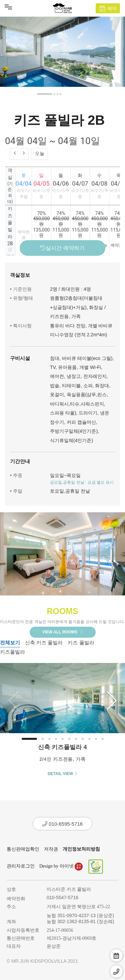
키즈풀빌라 (12, 652)
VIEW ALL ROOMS (63, 632)
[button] (45, 94)
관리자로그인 (21, 866)
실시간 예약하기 (62, 248)
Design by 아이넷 (61, 866)
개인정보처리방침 (81, 849)
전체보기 (10, 643)
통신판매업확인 (23, 849)
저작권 (51, 849)
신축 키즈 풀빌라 (44, 643)
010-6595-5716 (62, 824)
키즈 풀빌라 (81, 643)
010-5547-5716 (62, 898)
